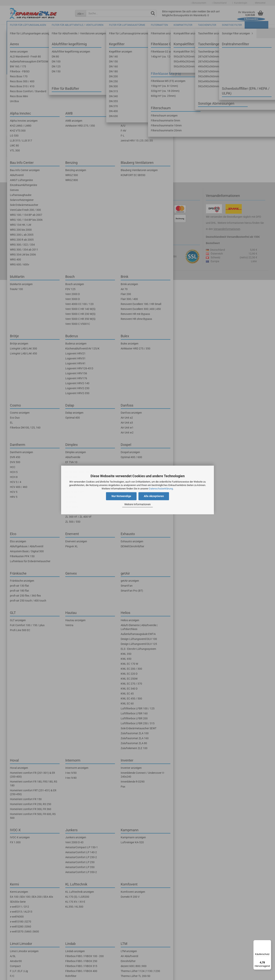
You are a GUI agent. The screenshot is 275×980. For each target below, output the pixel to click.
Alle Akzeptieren (154, 496)
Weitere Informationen (137, 504)
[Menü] (269, 942)
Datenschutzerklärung (161, 489)
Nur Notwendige (121, 496)
